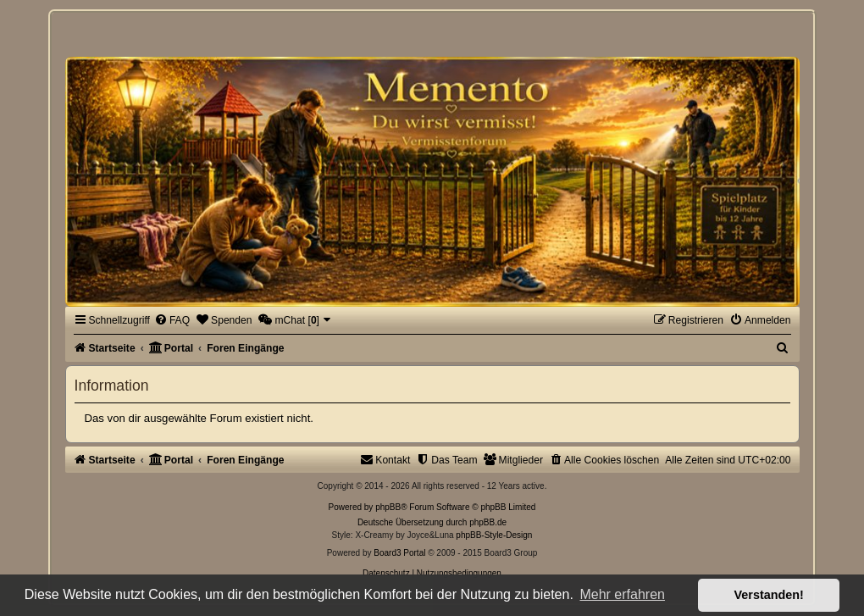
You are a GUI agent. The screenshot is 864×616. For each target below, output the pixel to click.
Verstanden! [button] (769, 595)
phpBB (388, 507)
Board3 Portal (399, 553)
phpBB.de (488, 522)
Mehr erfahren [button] (622, 594)
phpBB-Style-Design (494, 535)
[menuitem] (172, 320)
